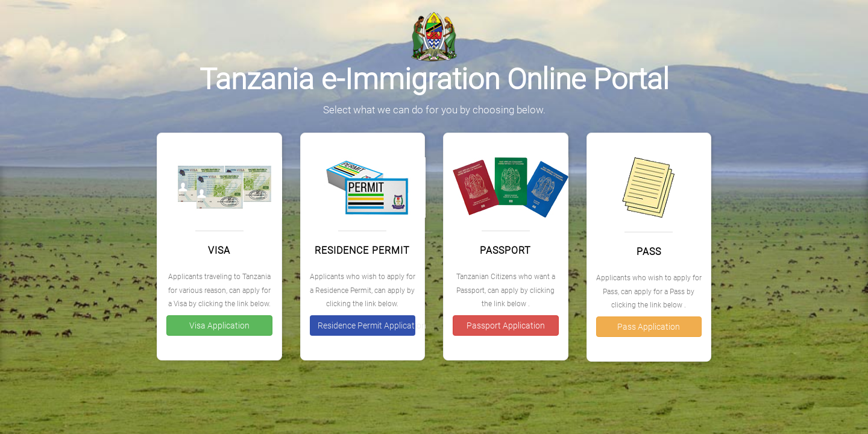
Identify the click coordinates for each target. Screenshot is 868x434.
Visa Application (219, 325)
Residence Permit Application (367, 325)
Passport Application (506, 325)
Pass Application (649, 327)
